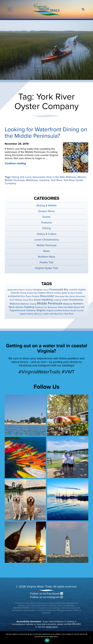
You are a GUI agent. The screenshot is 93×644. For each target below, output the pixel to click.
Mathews (71, 177)
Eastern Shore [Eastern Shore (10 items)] (46, 293)
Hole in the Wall (55, 177)
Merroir (82, 177)
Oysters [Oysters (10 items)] (19, 307)
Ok (47, 640)
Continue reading (15, 163)
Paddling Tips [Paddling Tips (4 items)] (41, 307)
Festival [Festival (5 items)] (36, 296)
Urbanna (44, 180)
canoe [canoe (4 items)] (45, 290)
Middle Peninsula (15, 180)
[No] (90, 638)
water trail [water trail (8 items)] (48, 314)
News (46, 251)
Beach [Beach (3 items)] (22, 290)
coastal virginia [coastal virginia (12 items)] (77, 290)
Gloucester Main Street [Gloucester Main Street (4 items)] (65, 296)
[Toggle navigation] (10, 9)
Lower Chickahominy (46, 240)
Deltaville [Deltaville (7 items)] (15, 293)
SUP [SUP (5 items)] (82, 307)
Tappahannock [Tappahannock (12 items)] (17, 310)
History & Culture (47, 234)
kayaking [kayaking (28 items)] (47, 300)
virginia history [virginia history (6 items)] (26, 314)
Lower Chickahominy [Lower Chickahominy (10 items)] (73, 300)
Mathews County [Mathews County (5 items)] (28, 304)
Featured (46, 223)
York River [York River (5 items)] (69, 314)
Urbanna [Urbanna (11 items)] (31, 310)
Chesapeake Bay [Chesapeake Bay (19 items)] (59, 290)
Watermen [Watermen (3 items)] (38, 314)
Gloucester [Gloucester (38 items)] (47, 296)
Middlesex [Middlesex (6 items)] (68, 304)
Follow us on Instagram (47, 597)
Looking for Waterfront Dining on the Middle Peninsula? (46, 133)
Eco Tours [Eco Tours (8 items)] (26, 296)
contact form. (52, 627)
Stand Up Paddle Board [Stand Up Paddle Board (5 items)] (69, 307)
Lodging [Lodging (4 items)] (57, 300)
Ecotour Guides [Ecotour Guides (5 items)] (75, 293)
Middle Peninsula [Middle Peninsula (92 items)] (50, 303)
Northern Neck (47, 257)
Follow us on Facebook (47, 594)
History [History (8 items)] (18, 300)
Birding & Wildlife (47, 206)
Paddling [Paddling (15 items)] (29, 307)
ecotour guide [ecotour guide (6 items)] (60, 293)
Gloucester (39, 177)
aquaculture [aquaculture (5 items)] (13, 290)
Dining (15, 177)
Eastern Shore (47, 211)
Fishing (47, 228)
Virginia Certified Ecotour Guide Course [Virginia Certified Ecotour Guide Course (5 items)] (65, 311)
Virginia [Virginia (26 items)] (41, 310)
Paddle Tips (47, 262)
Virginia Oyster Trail (46, 268)
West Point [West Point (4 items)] (59, 314)
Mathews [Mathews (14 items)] (15, 304)
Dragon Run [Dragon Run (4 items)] (32, 293)
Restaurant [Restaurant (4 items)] (53, 307)
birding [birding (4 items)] (29, 290)
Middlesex (32, 180)
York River (56, 180)
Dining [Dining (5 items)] (23, 293)
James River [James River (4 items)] (28, 300)
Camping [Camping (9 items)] (37, 290)
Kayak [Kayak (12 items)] (37, 300)
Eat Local (26, 177)
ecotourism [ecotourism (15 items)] (14, 296)
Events (46, 217)
